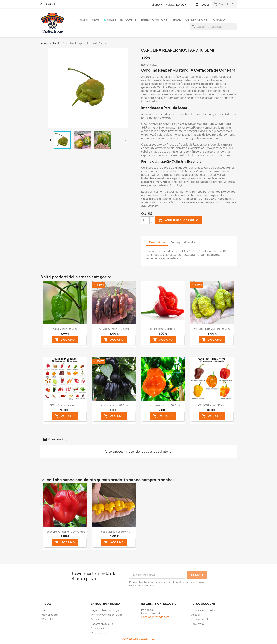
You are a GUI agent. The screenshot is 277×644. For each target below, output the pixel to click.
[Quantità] (145, 220)
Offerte (45, 610)
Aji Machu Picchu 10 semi (114, 329)
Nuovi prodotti (49, 615)
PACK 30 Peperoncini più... (65, 405)
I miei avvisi (198, 624)
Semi (95, 20)
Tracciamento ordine (204, 610)
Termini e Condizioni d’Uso (107, 615)
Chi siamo (97, 619)
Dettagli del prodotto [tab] (185, 242)
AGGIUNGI (65, 340)
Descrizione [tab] (157, 242)
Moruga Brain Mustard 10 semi (212, 329)
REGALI (176, 20)
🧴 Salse (110, 20)
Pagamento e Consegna (105, 610)
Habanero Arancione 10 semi (163, 405)
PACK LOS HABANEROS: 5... (212, 405)
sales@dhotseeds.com (155, 617)
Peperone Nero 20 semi (114, 405)
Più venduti (47, 619)
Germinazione (196, 20)
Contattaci (48, 4)
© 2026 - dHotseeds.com (138, 639)
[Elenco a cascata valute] (182, 5)
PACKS (83, 20)
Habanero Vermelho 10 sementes (65, 532)
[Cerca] (213, 27)
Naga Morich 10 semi (65, 329)
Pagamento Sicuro (102, 624)
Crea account (200, 619)
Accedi (196, 615)
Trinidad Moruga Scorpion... (114, 532)
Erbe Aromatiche (154, 20)
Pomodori (219, 20)
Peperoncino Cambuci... (163, 329)
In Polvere (128, 20)
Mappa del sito (100, 633)
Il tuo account (204, 604)
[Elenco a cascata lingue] (157, 5)
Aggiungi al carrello (179, 220)
